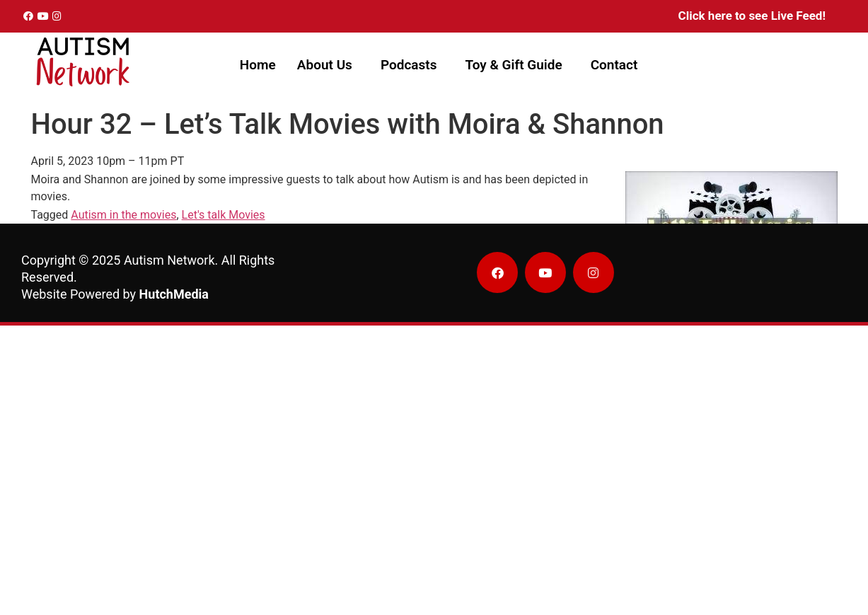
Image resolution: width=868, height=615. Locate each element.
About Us (325, 65)
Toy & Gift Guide (513, 65)
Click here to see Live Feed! (752, 16)
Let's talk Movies (224, 215)
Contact (614, 65)
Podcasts (409, 65)
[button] (328, 65)
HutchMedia (174, 294)
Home (258, 65)
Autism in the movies (123, 215)
